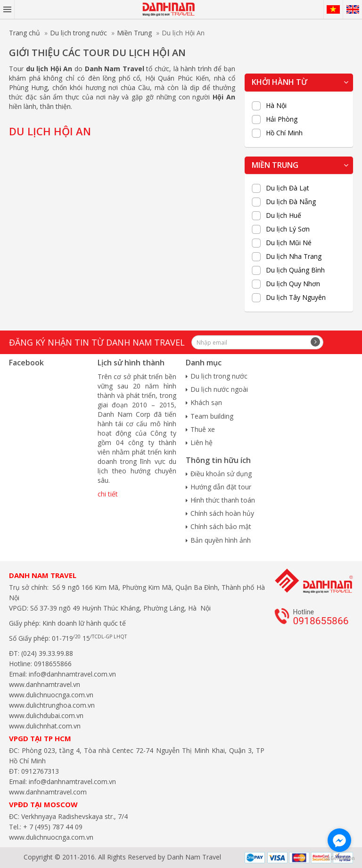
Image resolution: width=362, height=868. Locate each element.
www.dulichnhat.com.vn (45, 726)
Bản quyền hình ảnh (221, 540)
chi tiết (108, 494)
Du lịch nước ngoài (219, 389)
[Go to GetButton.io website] (339, 858)
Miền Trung (134, 33)
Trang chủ (25, 33)
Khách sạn (206, 402)
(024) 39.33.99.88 (47, 653)
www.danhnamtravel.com (48, 792)
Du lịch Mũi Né (289, 243)
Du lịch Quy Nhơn (293, 284)
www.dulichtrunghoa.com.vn (52, 705)
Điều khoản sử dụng (221, 474)
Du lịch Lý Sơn (288, 229)
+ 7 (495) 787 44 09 (52, 827)
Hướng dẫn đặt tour (221, 487)
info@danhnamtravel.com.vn (71, 674)
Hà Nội (276, 106)
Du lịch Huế (284, 215)
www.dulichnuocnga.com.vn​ (51, 695)
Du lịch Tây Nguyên (296, 298)
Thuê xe (203, 429)
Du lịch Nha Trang (294, 256)
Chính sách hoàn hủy (222, 513)
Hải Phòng (282, 119)
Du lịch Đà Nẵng (291, 202)
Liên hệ (202, 442)
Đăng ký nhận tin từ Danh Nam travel (97, 342)
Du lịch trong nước (78, 33)
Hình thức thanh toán (223, 500)
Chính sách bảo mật (221, 526)
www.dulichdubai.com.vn (46, 715)
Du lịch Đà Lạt (288, 188)
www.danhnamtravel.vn (45, 684)
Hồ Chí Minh (284, 133)
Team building (212, 416)
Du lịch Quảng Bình (295, 270)
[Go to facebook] (339, 840)
